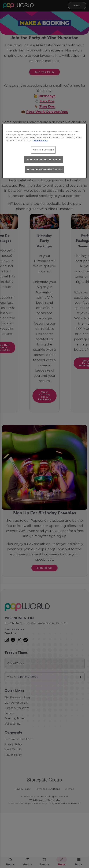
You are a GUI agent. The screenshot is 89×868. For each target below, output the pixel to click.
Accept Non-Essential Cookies (45, 169)
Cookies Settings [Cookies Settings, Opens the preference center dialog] (43, 150)
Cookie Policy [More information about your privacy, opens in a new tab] (40, 140)
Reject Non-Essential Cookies (44, 160)
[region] (45, 151)
